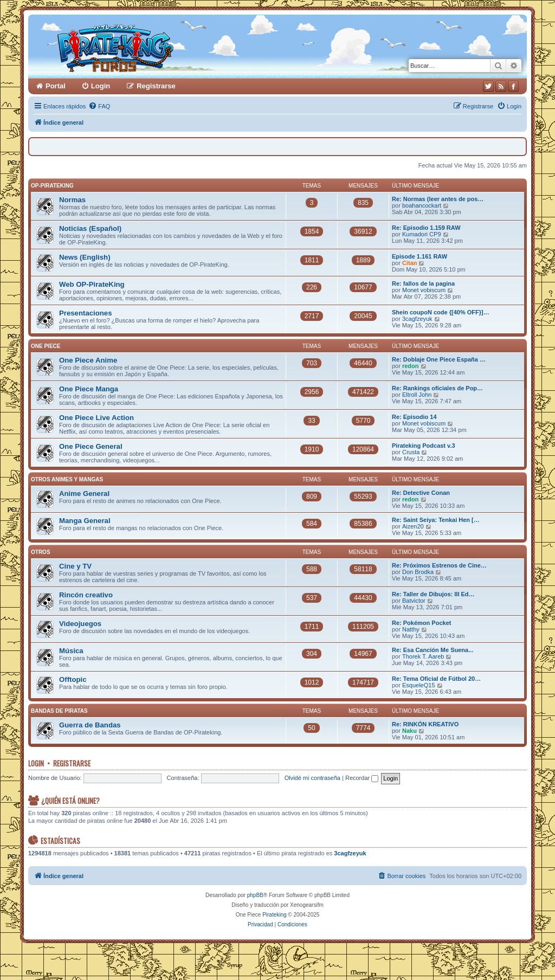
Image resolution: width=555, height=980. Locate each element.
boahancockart (422, 205)
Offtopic (73, 679)
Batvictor (414, 601)
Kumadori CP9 (422, 234)
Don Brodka (418, 572)
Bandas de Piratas (59, 711)
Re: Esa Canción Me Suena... (433, 650)
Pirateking (274, 915)
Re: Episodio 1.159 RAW (426, 228)
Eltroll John (417, 395)
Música (71, 651)
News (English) (85, 257)
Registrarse (72, 763)
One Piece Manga (89, 389)
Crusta (411, 452)
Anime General (84, 494)
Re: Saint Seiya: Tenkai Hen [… (436, 520)
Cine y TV (75, 566)
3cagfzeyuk (417, 319)
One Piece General (91, 446)
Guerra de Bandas (90, 725)
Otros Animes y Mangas (67, 479)
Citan (410, 263)
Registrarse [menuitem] (156, 86)
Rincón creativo (86, 595)
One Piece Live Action (96, 418)
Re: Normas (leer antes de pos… (438, 199)
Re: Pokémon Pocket (421, 623)
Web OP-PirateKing (92, 284)
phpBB (255, 895)
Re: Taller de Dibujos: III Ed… (433, 594)
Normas (72, 200)
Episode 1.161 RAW (420, 256)
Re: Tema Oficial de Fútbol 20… (436, 679)
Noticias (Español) (90, 228)
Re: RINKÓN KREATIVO (425, 724)
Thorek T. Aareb (423, 656)
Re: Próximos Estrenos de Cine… (439, 565)
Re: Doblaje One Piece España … (439, 359)
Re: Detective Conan (421, 493)
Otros (41, 552)
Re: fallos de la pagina (423, 283)
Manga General (85, 521)
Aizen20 (413, 526)
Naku (409, 731)
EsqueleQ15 (419, 685)
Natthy (411, 629)
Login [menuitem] (101, 86)
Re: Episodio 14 (414, 417)
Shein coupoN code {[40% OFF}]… (441, 312)
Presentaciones (86, 313)
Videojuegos (80, 624)
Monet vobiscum (424, 290)
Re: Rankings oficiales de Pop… (437, 388)
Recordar (362, 778)
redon (411, 366)
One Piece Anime (88, 360)
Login (36, 763)
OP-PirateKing (52, 186)
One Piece (46, 346)
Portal (56, 86)
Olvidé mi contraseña (312, 778)
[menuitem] (99, 106)
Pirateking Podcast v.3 (424, 446)
